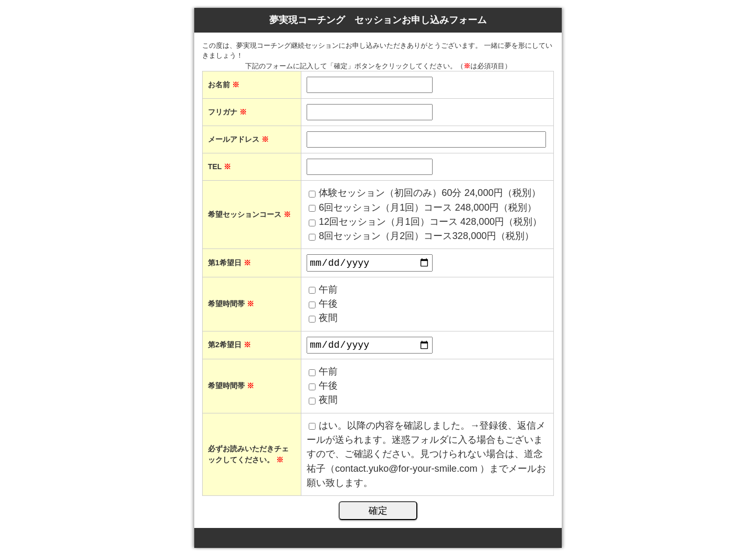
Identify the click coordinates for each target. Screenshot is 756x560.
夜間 (328, 320)
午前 (328, 291)
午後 (328, 306)
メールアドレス (238, 139)
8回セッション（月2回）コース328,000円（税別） (426, 236)
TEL (219, 167)
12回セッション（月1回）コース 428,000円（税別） (430, 222)
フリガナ (227, 112)
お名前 (224, 85)
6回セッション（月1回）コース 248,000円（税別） (428, 208)
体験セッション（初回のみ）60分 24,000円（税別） (430, 193)
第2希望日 (229, 348)
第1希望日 (229, 264)
